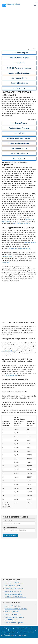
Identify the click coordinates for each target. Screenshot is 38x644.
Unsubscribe (13, 634)
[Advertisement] (19, 30)
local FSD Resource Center (22, 224)
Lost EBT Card (29, 628)
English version (14, 248)
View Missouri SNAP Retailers (14, 589)
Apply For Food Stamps (18, 628)
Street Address (7, 521)
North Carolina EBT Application (14, 617)
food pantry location (11, 375)
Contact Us (25, 630)
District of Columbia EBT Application (16, 609)
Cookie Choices (21, 634)
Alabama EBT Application (13, 606)
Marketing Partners (17, 632)
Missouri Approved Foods (13, 591)
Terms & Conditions (6, 632)
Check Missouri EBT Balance (14, 583)
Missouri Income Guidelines (13, 594)
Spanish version (25, 248)
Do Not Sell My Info (28, 632)
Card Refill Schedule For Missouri (15, 597)
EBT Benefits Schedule (15, 630)
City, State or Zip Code (10, 528)
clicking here (5, 263)
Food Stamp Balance (6, 628)
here (37, 2)
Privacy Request (5, 634)
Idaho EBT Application (12, 612)
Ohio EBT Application (11, 620)
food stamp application (9, 351)
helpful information (30, 242)
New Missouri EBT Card (12, 586)
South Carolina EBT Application (14, 623)
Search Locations (10, 535)
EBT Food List (4, 630)
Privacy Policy (32, 630)
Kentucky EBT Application (13, 614)
